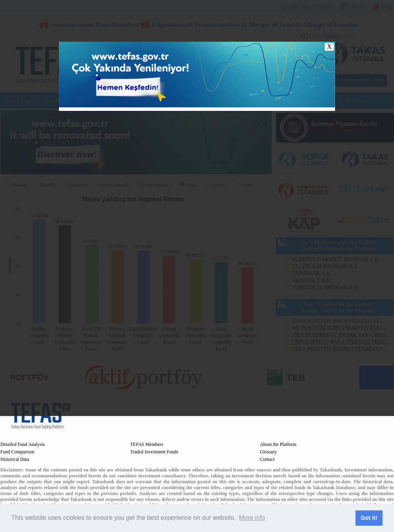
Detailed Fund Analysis (23, 444)
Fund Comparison (17, 452)
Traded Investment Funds (154, 452)
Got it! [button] (369, 518)
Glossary (268, 452)
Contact (267, 459)
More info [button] (252, 518)
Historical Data (15, 459)
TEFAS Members (147, 444)
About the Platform (278, 444)
